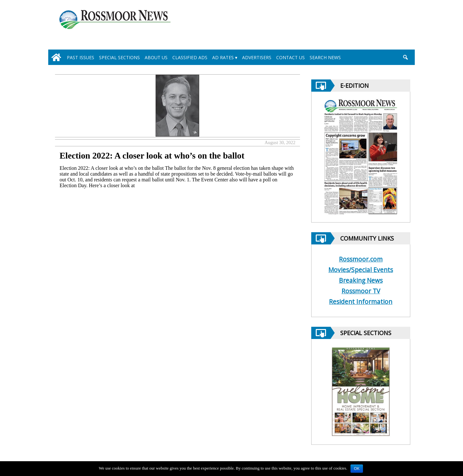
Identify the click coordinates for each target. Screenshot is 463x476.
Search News (325, 57)
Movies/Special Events (361, 270)
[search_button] (405, 57)
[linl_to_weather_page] (383, 26)
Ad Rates (223, 57)
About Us (156, 57)
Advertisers (257, 57)
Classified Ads (190, 57)
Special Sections (119, 57)
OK (357, 469)
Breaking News (361, 280)
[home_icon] (56, 57)
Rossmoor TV (361, 291)
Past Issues (81, 57)
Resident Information (361, 302)
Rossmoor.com (361, 259)
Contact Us (291, 57)
